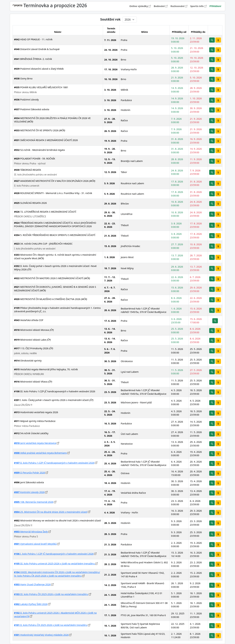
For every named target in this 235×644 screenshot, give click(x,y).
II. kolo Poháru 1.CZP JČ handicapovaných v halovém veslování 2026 (54, 463)
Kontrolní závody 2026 (29, 492)
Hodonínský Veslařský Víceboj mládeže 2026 (41, 635)
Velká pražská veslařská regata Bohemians (40, 453)
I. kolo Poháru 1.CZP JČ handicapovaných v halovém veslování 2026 (54, 554)
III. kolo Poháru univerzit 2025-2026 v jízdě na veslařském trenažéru (55, 564)
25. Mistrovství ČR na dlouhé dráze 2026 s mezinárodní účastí (51, 512)
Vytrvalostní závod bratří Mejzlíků (35, 544)
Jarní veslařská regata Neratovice (35, 443)
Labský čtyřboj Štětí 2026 (31, 604)
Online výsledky (140, 6)
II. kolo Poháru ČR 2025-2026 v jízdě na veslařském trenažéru (51, 625)
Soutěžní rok (110, 19)
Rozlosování (179, 6)
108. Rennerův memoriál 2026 (34, 502)
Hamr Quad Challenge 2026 (32, 584)
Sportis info (199, 6)
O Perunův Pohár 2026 (30, 473)
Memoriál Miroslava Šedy (31, 532)
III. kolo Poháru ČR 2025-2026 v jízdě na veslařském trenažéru (51, 594)
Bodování (161, 6)
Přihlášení (215, 6)
